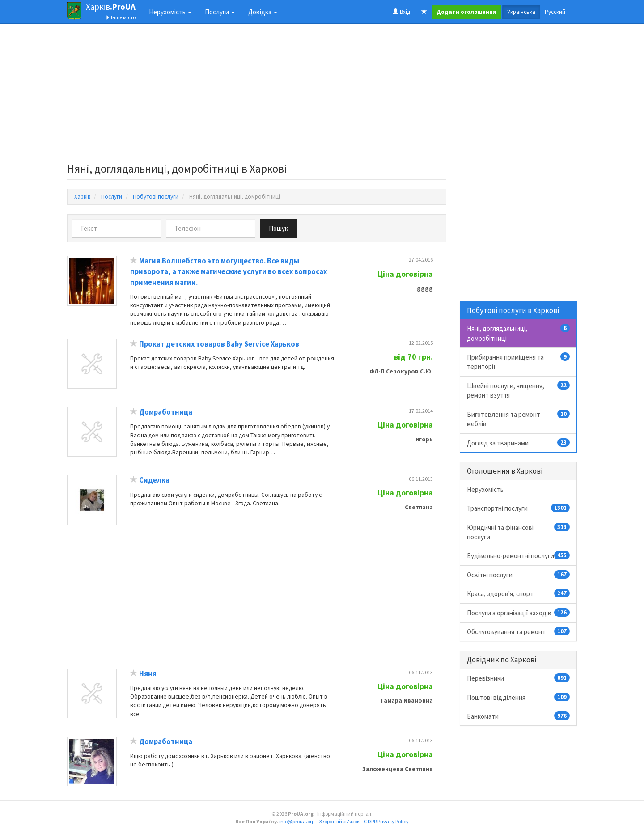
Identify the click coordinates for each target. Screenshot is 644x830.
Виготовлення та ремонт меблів (519, 419)
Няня (148, 674)
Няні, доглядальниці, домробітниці (519, 333)
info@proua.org (297, 821)
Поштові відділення (519, 697)
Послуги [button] (220, 12)
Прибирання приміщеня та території (519, 362)
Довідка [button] (263, 12)
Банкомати (519, 716)
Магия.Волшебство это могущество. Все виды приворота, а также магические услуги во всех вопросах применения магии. (229, 271)
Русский (555, 12)
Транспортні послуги (519, 508)
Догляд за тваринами (519, 443)
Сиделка (154, 480)
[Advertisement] (257, 96)
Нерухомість (485, 489)
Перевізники (519, 678)
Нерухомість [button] (170, 12)
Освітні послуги (519, 575)
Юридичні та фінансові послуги (519, 532)
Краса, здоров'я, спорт (519, 593)
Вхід (401, 12)
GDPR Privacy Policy (386, 821)
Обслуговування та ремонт (519, 631)
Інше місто (121, 17)
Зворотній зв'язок (339, 821)
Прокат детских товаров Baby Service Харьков (219, 344)
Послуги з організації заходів (519, 613)
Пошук (278, 228)
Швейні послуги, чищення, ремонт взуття (519, 390)
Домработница (166, 412)
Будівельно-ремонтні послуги (519, 555)
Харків (111, 7)
